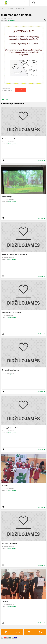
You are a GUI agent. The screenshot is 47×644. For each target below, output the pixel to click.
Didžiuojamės (20, 8)
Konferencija (7, 197)
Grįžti (6, 100)
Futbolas (5, 486)
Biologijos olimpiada (9, 543)
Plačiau (40, 161)
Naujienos (11, 8)
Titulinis (3, 8)
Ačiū (19, 90)
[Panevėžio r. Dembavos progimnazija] (6, 3)
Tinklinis (5, 601)
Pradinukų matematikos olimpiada (14, 254)
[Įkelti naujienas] (16, 3)
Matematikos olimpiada (11, 370)
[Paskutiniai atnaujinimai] (25, 3)
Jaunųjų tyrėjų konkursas (11, 428)
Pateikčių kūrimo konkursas (12, 312)
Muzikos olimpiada (9, 139)
